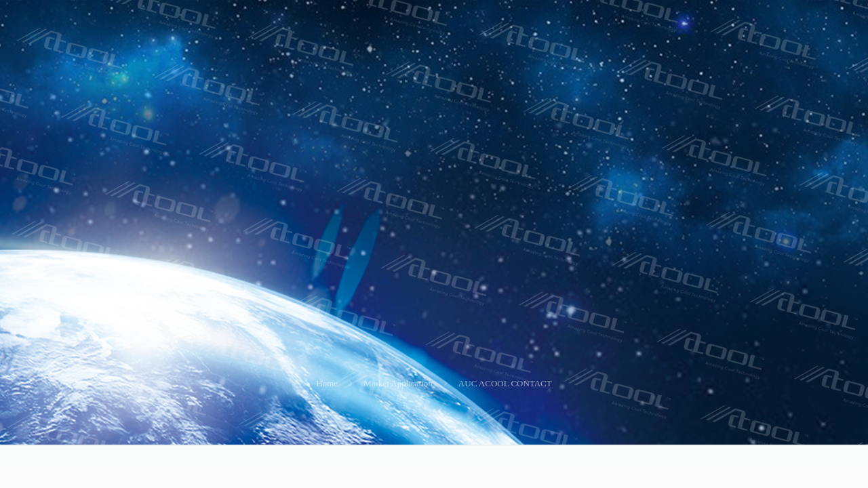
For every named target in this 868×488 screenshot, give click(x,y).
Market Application (398, 383)
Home (327, 383)
